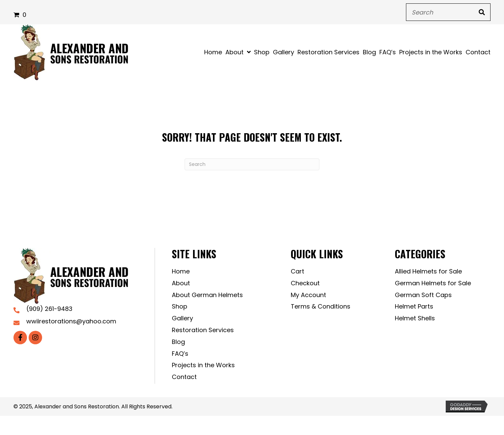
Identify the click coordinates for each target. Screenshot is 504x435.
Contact (184, 377)
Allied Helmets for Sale (428, 271)
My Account (308, 295)
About (181, 283)
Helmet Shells (415, 318)
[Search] (252, 164)
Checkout (305, 283)
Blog (178, 342)
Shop (180, 306)
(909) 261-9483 (49, 309)
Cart (297, 271)
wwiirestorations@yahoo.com (71, 321)
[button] (20, 338)
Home (181, 271)
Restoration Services (203, 330)
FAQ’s (180, 354)
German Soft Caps (423, 295)
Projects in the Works (203, 365)
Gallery (182, 318)
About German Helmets (207, 295)
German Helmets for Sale (433, 283)
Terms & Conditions (321, 306)
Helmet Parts (414, 306)
